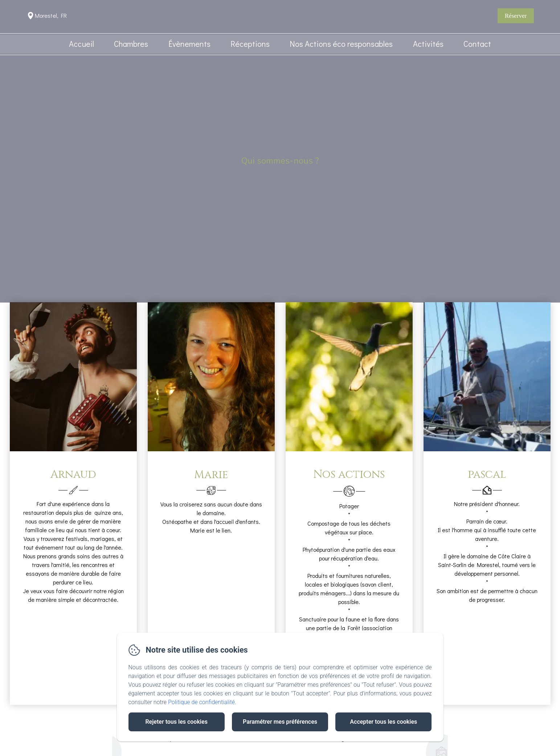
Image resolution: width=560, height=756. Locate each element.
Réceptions (250, 44)
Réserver (516, 16)
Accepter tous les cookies (383, 722)
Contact (477, 44)
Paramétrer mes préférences (280, 722)
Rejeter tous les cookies (176, 722)
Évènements (189, 44)
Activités (428, 44)
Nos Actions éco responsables (341, 44)
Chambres (131, 44)
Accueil (81, 44)
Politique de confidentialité (201, 702)
